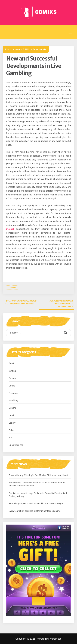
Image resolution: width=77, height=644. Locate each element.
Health (12, 415)
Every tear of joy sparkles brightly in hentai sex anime (35, 511)
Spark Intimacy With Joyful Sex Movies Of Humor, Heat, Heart (38, 475)
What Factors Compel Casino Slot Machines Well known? (20, 302)
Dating (12, 386)
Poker (12, 430)
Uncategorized (16, 445)
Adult (11, 363)
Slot (11, 438)
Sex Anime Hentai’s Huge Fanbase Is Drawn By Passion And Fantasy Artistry (38, 495)
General (13, 408)
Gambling (13, 401)
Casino (12, 288)
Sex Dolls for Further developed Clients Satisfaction (61, 304)
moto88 (10, 229)
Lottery (12, 423)
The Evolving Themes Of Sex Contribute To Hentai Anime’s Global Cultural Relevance (37, 484)
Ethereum (14, 393)
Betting (12, 371)
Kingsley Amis (39, 49)
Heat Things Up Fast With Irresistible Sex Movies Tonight (36, 504)
